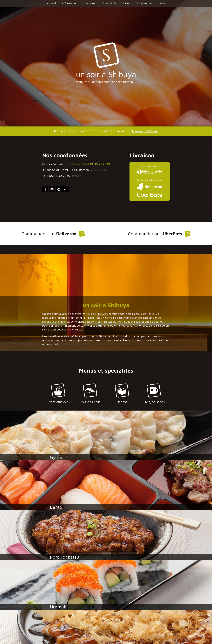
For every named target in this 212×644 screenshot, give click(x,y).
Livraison (91, 3)
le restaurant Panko (145, 131)
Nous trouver (144, 3)
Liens (162, 3)
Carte (126, 3)
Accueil (51, 3)
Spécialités (109, 3)
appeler (77, 176)
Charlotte (103, 315)
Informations (70, 3)
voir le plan (101, 170)
